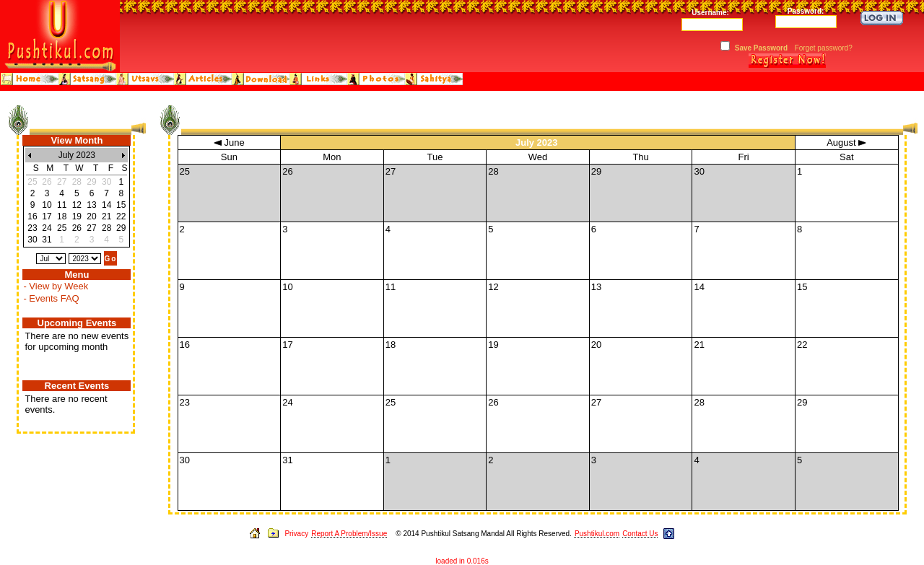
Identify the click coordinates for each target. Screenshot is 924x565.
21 (106, 216)
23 (32, 228)
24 (47, 228)
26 (77, 228)
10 (47, 205)
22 (121, 216)
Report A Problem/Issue (349, 534)
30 (32, 240)
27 (91, 228)
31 (47, 240)
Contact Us (640, 534)
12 (77, 205)
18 (62, 216)
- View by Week (56, 286)
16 (32, 216)
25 (62, 228)
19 (77, 216)
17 (47, 216)
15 (121, 205)
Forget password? (824, 48)
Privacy (296, 534)
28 (106, 228)
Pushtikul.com (597, 534)
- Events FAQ (51, 298)
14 (106, 205)
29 (121, 228)
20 (91, 216)
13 (91, 205)
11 (62, 205)
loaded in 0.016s (462, 561)
